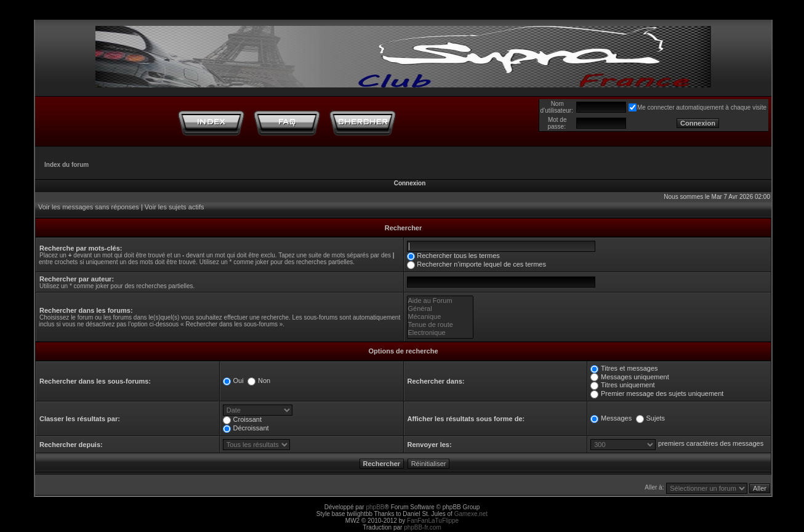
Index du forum (66, 165)
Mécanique (440, 317)
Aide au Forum (440, 301)
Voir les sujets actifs (175, 207)
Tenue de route (440, 325)
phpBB (375, 507)
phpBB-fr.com (423, 527)
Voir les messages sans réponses (89, 207)
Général (440, 309)
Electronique (440, 333)
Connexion (410, 183)
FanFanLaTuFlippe (433, 521)
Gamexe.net (471, 514)
